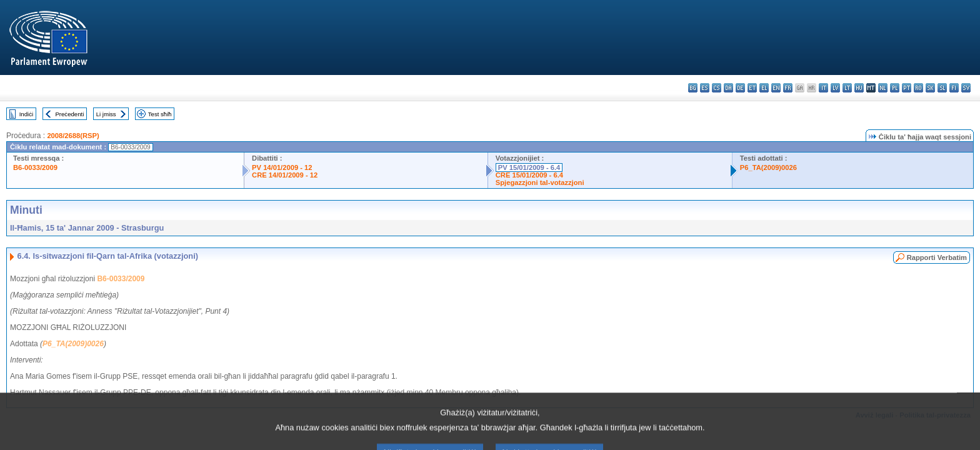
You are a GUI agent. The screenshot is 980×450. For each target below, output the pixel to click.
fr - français (788, 88)
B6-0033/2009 (35, 167)
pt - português (907, 88)
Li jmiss (106, 114)
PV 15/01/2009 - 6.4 (529, 167)
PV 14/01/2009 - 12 (282, 167)
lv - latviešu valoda (835, 88)
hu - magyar (859, 88)
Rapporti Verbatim (937, 257)
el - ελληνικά (764, 88)
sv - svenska (966, 88)
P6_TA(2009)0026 (768, 167)
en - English (776, 88)
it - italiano (823, 88)
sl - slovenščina (942, 88)
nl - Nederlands (883, 88)
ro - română (918, 88)
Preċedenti (69, 114)
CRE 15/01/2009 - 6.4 (529, 175)
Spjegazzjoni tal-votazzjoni (540, 182)
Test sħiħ (160, 114)
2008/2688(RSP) (73, 136)
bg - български (693, 88)
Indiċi (26, 114)
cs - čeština (717, 88)
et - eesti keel (752, 88)
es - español (705, 88)
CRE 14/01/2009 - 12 (285, 175)
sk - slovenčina (930, 88)
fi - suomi (954, 88)
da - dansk (728, 88)
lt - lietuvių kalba (847, 88)
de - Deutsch (740, 88)
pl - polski (895, 88)
